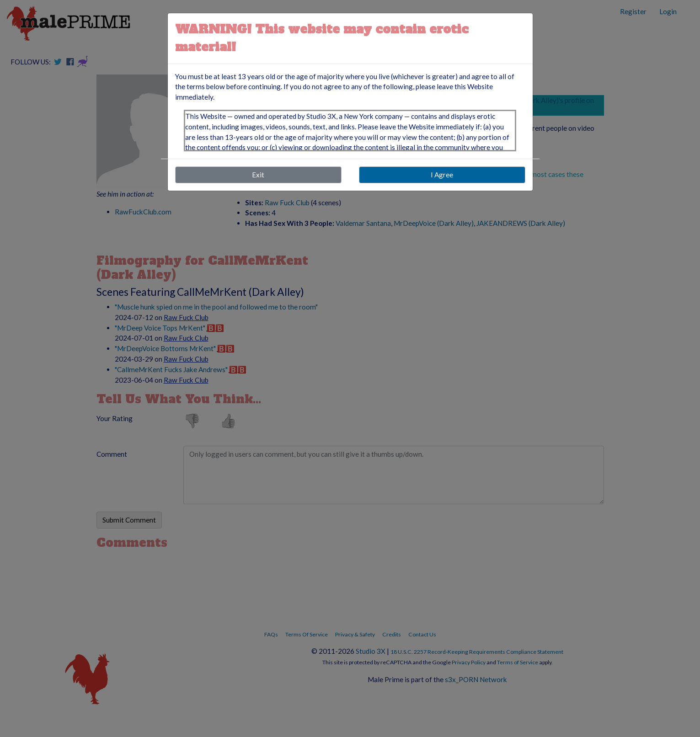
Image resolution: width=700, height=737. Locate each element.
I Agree (442, 175)
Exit (258, 175)
